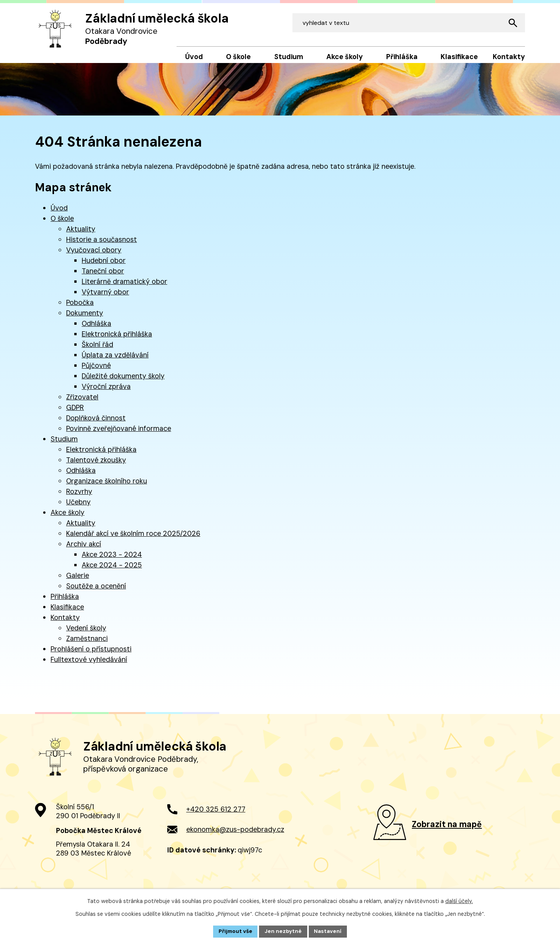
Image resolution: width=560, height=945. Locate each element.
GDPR (75, 413)
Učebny (78, 507)
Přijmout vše (234, 931)
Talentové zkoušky (96, 465)
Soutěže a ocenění (96, 591)
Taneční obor (103, 276)
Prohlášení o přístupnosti (91, 654)
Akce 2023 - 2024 (112, 560)
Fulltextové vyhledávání (89, 665)
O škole (62, 224)
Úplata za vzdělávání (115, 360)
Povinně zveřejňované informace (119, 434)
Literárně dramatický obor (124, 287)
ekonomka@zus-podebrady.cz (235, 840)
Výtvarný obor (105, 297)
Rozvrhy (79, 497)
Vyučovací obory (94, 255)
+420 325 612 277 (216, 820)
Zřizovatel (82, 402)
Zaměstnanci (87, 644)
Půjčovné (96, 371)
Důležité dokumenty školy (123, 381)
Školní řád (97, 350)
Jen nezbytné (283, 931)
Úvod (59, 213)
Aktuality (81, 234)
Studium (64, 444)
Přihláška (65, 602)
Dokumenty (85, 318)
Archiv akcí (84, 549)
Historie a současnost (101, 245)
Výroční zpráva (106, 392)
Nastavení (329, 931)
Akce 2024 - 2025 (112, 570)
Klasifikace (67, 612)
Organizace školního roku (107, 486)
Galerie (78, 581)
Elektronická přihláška (117, 339)
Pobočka (80, 308)
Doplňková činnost (96, 423)
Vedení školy (86, 633)
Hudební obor (104, 266)
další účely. (459, 901)
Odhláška (96, 329)
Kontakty (65, 623)
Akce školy (67, 518)
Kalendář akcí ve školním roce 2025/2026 (133, 539)
